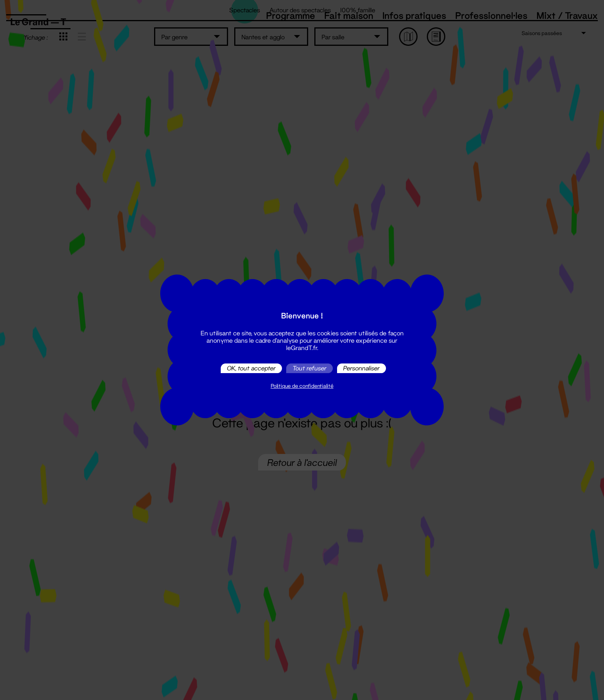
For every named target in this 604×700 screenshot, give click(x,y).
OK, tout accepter (251, 368)
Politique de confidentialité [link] (302, 386)
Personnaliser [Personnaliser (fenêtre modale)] (362, 368)
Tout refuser (310, 368)
